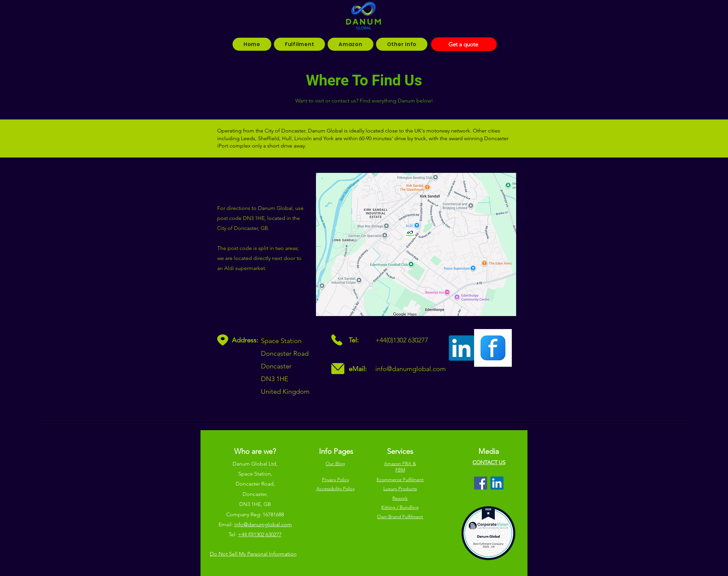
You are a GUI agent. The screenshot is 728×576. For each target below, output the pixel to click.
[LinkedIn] (497, 483)
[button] (299, 44)
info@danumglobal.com (411, 369)
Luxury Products (400, 489)
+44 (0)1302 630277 (260, 534)
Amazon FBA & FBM (400, 467)
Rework (400, 498)
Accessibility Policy (335, 489)
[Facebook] (481, 483)
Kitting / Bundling (400, 507)
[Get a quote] (464, 44)
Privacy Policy (335, 480)
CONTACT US (489, 462)
